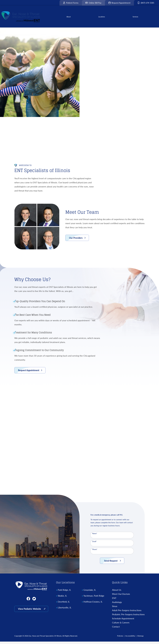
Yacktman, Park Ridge (94, 598)
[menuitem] (53, 18)
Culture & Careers (121, 625)
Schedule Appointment (123, 621)
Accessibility (130, 638)
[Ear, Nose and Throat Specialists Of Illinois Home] (31, 588)
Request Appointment (119, 3)
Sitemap (140, 638)
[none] (70, 18)
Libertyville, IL (65, 610)
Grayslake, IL (90, 592)
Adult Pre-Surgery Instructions (127, 613)
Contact (116, 629)
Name (95, 536)
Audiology (117, 604)
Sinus (115, 609)
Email (94, 544)
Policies (120, 638)
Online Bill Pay (93, 3)
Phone (95, 552)
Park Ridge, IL (64, 592)
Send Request (111, 563)
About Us (117, 592)
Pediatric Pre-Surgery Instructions (128, 617)
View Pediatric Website (29, 611)
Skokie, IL (62, 598)
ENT (114, 600)
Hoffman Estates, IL (93, 604)
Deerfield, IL (64, 604)
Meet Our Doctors (121, 596)
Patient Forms (71, 3)
